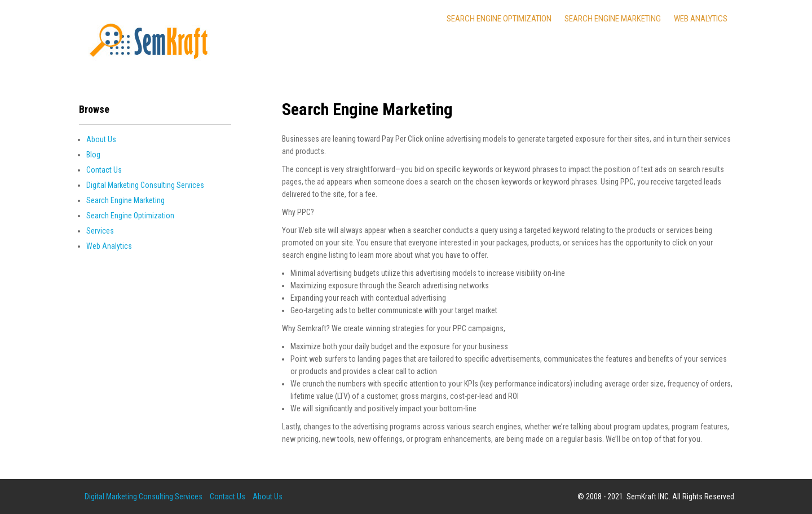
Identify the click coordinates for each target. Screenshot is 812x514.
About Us (101, 139)
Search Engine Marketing (613, 19)
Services (100, 231)
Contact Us (104, 170)
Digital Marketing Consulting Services (145, 185)
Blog (93, 155)
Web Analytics (701, 19)
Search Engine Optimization (499, 19)
